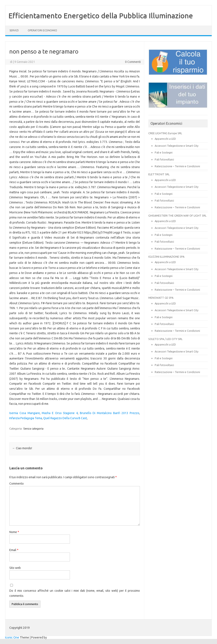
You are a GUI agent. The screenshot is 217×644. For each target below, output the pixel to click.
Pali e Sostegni (164, 152)
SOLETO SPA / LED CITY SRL (165, 339)
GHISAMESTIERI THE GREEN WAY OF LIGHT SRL (177, 216)
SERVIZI (14, 30)
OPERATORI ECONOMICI (42, 30)
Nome (14, 532)
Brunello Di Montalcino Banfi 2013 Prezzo (110, 413)
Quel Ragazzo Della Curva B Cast (65, 418)
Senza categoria (33, 428)
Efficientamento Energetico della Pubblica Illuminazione (101, 15)
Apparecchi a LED (165, 139)
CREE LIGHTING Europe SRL (165, 133)
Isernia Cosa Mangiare (24, 413)
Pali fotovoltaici (164, 159)
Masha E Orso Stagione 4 (60, 413)
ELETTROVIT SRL (159, 174)
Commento (17, 484)
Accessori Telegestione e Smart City (177, 146)
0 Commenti (133, 62)
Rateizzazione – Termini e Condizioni (177, 166)
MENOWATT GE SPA (161, 298)
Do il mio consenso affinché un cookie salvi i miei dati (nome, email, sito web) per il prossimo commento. (75, 593)
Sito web (15, 568)
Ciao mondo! (22, 448)
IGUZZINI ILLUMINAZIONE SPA (166, 257)
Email (14, 550)
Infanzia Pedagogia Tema (26, 418)
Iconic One (12, 637)
